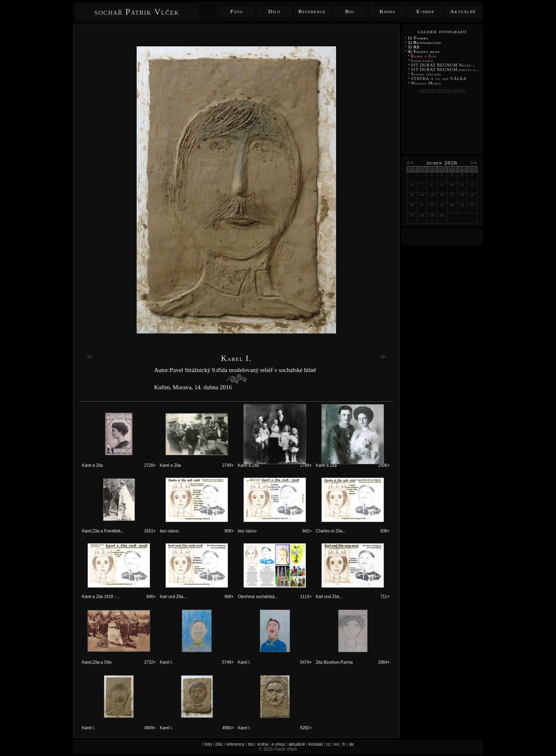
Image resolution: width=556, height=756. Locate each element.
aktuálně (297, 744)
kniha (263, 744)
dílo (219, 744)
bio (251, 744)
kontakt (316, 744)
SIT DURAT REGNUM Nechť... (443, 65)
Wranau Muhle (426, 83)
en (337, 744)
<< (410, 163)
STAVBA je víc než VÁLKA (440, 79)
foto (208, 744)
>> (474, 163)
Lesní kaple (422, 61)
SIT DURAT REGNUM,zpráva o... (445, 70)
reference (235, 744)
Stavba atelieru (427, 74)
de (351, 744)
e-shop (278, 744)
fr (344, 744)
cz (328, 744)
